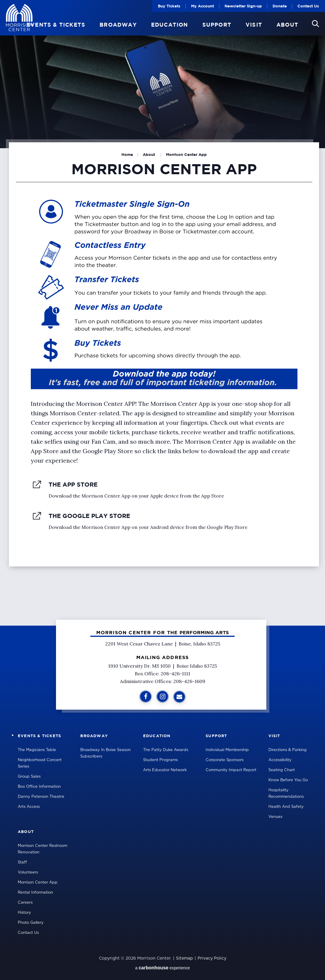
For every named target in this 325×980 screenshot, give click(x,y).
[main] (162, 313)
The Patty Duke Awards (166, 750)
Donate (280, 6)
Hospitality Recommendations (286, 793)
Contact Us (308, 6)
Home (127, 154)
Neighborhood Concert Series (40, 763)
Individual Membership (227, 750)
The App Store (73, 484)
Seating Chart (282, 770)
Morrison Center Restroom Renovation (43, 849)
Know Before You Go (288, 780)
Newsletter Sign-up (243, 6)
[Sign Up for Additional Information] (179, 697)
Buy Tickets (169, 6)
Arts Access (29, 807)
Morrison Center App (38, 883)
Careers (25, 903)
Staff (22, 862)
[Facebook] (146, 696)
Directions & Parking (288, 750)
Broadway (118, 25)
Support (217, 25)
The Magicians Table (37, 750)
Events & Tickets (56, 25)
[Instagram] (162, 696)
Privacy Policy (212, 958)
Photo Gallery (31, 923)
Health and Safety (286, 807)
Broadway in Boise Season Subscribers (105, 753)
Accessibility (280, 760)
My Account (202, 6)
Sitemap (184, 958)
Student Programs (160, 760)
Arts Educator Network (165, 770)
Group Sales (29, 777)
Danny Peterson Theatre (41, 797)
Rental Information (35, 893)
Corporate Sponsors (225, 760)
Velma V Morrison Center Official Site (19, 18)
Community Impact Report (231, 770)
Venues (275, 817)
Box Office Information (39, 787)
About (287, 25)
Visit (254, 25)
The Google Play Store (89, 516)
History (24, 913)
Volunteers (28, 872)
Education (170, 25)
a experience (162, 968)
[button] (316, 24)
